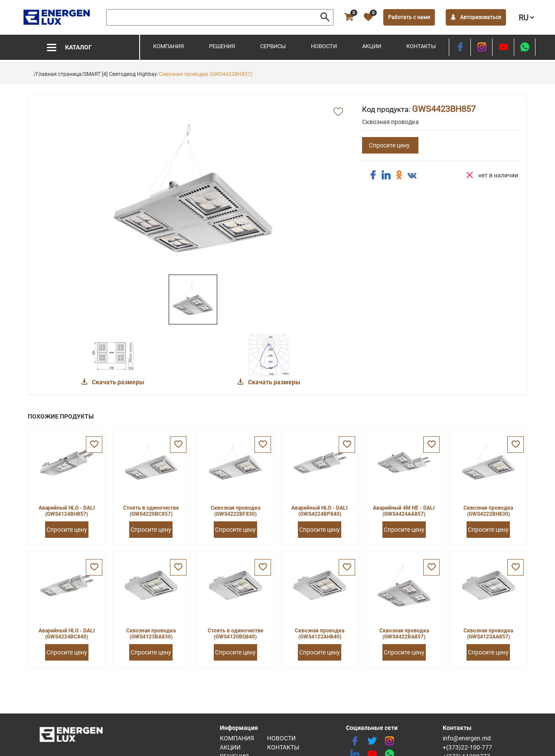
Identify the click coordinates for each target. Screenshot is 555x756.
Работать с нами (409, 17)
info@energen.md (467, 738)
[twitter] (372, 741)
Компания (168, 46)
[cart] (349, 17)
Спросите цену (389, 145)
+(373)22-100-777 (467, 747)
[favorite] (368, 17)
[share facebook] (373, 175)
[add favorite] (338, 112)
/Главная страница (58, 74)
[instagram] (482, 47)
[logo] (57, 17)
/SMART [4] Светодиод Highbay (119, 74)
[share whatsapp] (525, 47)
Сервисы (273, 46)
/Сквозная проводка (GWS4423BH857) (205, 74)
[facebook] (460, 47)
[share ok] (399, 175)
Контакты (421, 46)
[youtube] (503, 47)
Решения (222, 46)
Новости (324, 46)
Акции (372, 46)
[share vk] (412, 176)
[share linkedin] (386, 175)
